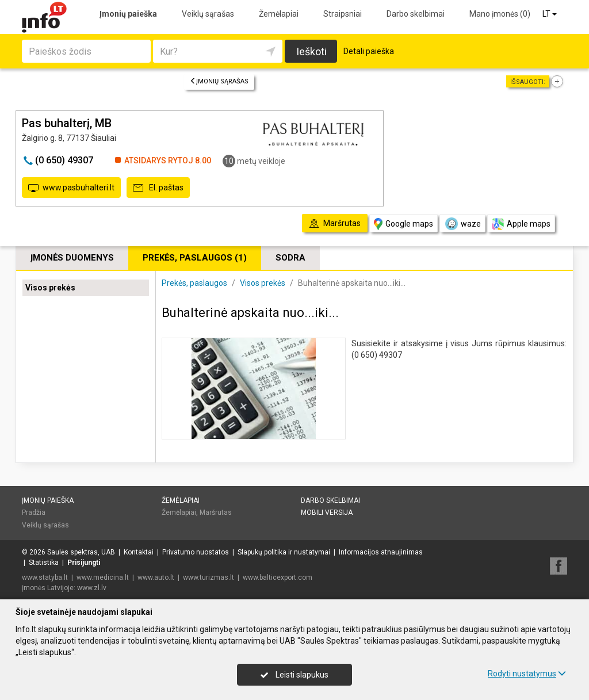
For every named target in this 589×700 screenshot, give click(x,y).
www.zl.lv (92, 588)
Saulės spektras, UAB (81, 552)
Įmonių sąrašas (219, 81)
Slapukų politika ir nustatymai (284, 552)
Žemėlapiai (279, 14)
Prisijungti (84, 563)
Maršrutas (216, 512)
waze (462, 224)
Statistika (44, 563)
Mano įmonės (500, 14)
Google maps (403, 224)
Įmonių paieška (128, 14)
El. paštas (158, 188)
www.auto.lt (156, 577)
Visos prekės (50, 288)
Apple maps (521, 224)
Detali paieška (369, 51)
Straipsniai (343, 14)
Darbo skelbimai (416, 14)
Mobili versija (327, 512)
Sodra (290, 258)
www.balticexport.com (278, 577)
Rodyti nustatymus (527, 674)
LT (550, 14)
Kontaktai (139, 552)
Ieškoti (311, 51)
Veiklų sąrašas (208, 14)
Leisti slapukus (294, 675)
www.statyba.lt (45, 577)
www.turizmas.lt (209, 577)
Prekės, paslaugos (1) (195, 258)
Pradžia (34, 512)
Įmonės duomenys (72, 258)
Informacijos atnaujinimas (381, 552)
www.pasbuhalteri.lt (71, 188)
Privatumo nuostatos (196, 552)
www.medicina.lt (103, 577)
